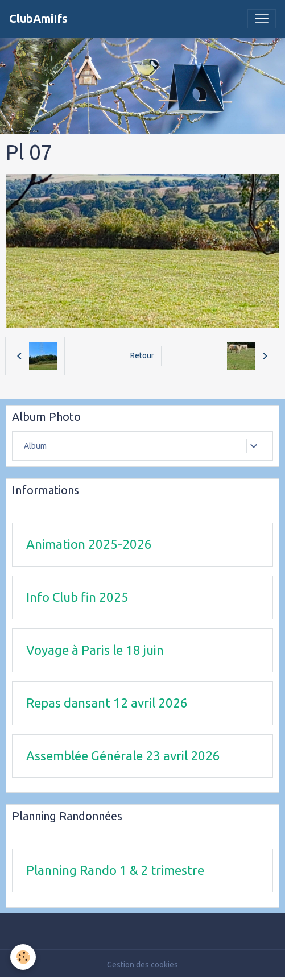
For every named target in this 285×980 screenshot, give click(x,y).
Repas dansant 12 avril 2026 (107, 703)
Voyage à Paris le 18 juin (95, 650)
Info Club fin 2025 (77, 597)
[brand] (38, 19)
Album (35, 446)
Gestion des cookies (142, 965)
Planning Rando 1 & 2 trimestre (115, 870)
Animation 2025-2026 (89, 544)
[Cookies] (23, 957)
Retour (142, 355)
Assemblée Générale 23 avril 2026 (123, 756)
